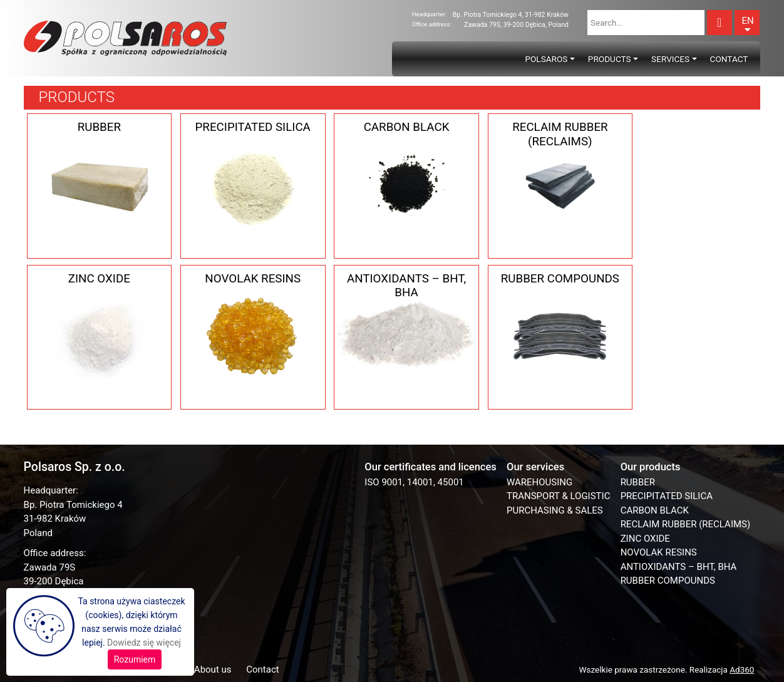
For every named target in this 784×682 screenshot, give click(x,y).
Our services (535, 467)
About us (213, 669)
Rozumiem (135, 659)
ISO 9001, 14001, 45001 (414, 482)
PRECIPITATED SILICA (667, 496)
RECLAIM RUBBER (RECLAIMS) (686, 524)
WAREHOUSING (539, 482)
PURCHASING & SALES (555, 510)
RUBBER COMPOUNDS (668, 581)
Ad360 (742, 669)
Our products (651, 467)
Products (610, 59)
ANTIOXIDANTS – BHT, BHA (679, 567)
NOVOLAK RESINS (659, 552)
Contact (729, 59)
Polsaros (546, 59)
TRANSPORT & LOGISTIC (558, 496)
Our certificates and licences (430, 467)
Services (670, 59)
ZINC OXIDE (645, 539)
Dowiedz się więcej (144, 643)
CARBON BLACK (655, 510)
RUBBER (638, 482)
